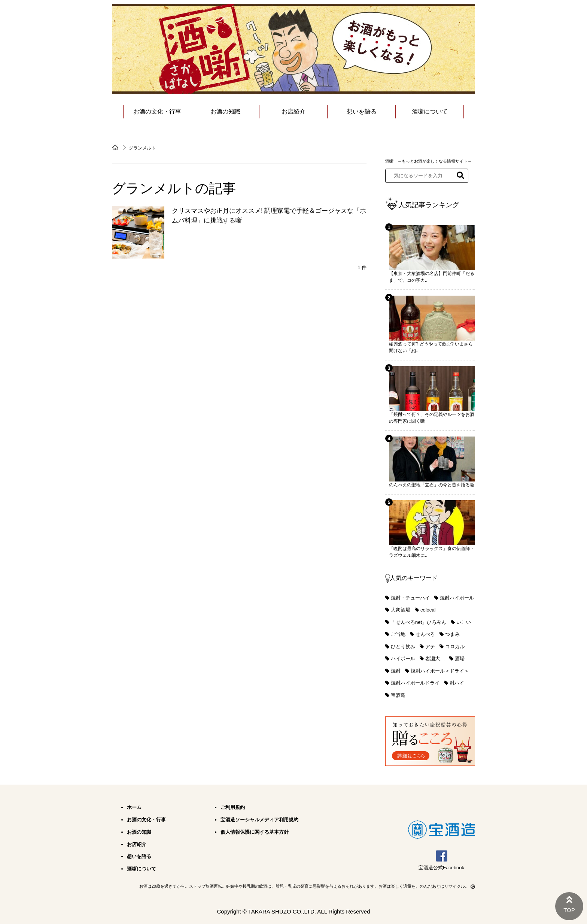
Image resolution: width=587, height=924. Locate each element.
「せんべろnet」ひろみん (419, 622)
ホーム (134, 807)
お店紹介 (293, 111)
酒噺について (430, 111)
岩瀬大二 (435, 659)
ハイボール (403, 659)
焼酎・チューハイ (410, 598)
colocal (428, 610)
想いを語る (362, 111)
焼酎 (396, 671)
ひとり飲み (403, 647)
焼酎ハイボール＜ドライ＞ (440, 671)
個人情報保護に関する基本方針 (255, 832)
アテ (430, 647)
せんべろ (425, 634)
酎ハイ (457, 683)
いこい (464, 622)
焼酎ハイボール (457, 598)
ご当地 (398, 634)
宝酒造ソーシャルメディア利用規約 (259, 820)
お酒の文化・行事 (157, 111)
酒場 (460, 659)
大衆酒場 (401, 610)
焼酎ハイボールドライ (415, 683)
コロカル (455, 647)
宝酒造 (398, 695)
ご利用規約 (233, 807)
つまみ (452, 634)
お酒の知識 (225, 111)
